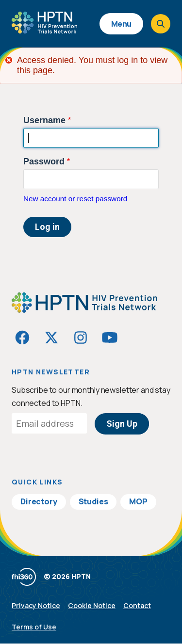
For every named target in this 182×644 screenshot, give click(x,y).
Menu (121, 24)
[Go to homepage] (44, 30)
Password (44, 161)
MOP (138, 501)
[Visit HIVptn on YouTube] (110, 338)
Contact (137, 605)
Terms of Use (34, 627)
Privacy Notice (36, 605)
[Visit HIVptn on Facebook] (22, 338)
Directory (39, 501)
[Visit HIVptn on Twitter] (51, 338)
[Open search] (161, 24)
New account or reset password (75, 199)
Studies (93, 501)
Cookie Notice (92, 605)
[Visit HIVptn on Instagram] (81, 338)
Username (44, 120)
